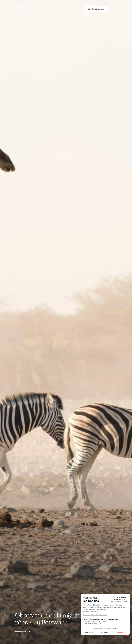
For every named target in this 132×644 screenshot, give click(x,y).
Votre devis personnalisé (97, 9)
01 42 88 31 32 (73, 9)
